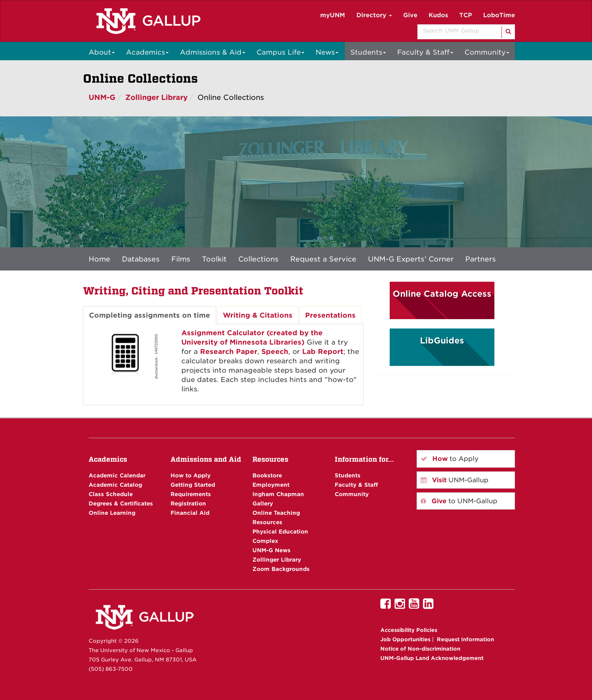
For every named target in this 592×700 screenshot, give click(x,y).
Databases (141, 259)
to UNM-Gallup (459, 501)
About (102, 52)
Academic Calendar (117, 475)
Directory (374, 15)
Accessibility (409, 630)
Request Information (465, 639)
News (327, 52)
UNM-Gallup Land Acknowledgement (432, 658)
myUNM (333, 15)
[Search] (508, 32)
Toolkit (214, 259)
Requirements (191, 494)
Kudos (438, 15)
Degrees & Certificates (121, 503)
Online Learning (112, 513)
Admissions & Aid (213, 52)
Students (368, 52)
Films (181, 259)
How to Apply (191, 475)
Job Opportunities (405, 639)
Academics (147, 52)
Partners (481, 259)
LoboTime (499, 15)
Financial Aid (190, 513)
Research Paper (229, 351)
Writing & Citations (258, 315)
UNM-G (102, 97)
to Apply (450, 459)
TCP (466, 15)
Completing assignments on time (150, 315)
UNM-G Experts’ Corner (411, 259)
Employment (271, 485)
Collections (258, 259)
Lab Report (323, 351)
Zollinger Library (157, 97)
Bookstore (267, 475)
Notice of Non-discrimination (420, 649)
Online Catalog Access (442, 294)
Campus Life (280, 52)
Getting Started (193, 485)
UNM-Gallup (455, 480)
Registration (188, 503)
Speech (275, 351)
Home (99, 259)
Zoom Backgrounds (281, 569)
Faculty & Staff (425, 52)
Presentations (330, 315)
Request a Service (323, 259)
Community (487, 52)
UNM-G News (272, 550)
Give (410, 15)
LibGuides (442, 340)
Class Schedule (111, 494)
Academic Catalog (115, 485)
